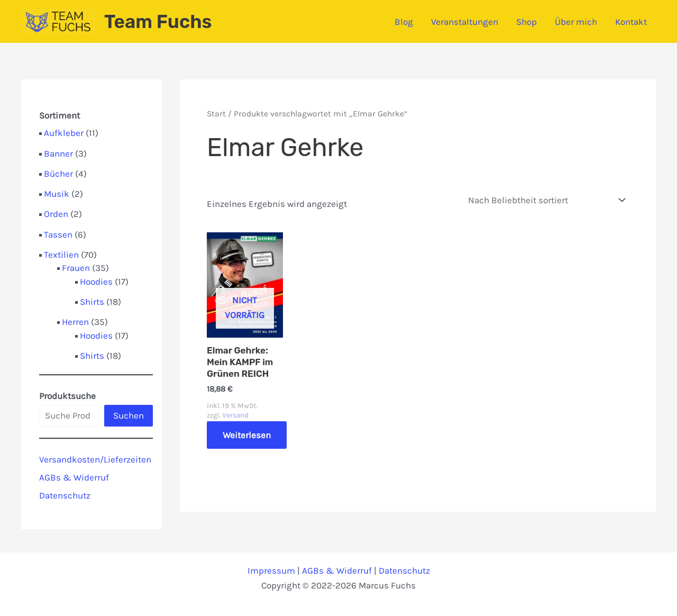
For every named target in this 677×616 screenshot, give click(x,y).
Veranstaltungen (465, 22)
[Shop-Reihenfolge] (546, 200)
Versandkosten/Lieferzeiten (95, 459)
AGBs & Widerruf (74, 477)
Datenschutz (65, 495)
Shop (527, 22)
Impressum (271, 570)
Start (216, 114)
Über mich (576, 22)
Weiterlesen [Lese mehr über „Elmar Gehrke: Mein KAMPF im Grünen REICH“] (247, 435)
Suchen (129, 415)
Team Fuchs (158, 22)
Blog (404, 22)
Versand (235, 415)
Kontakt (631, 22)
